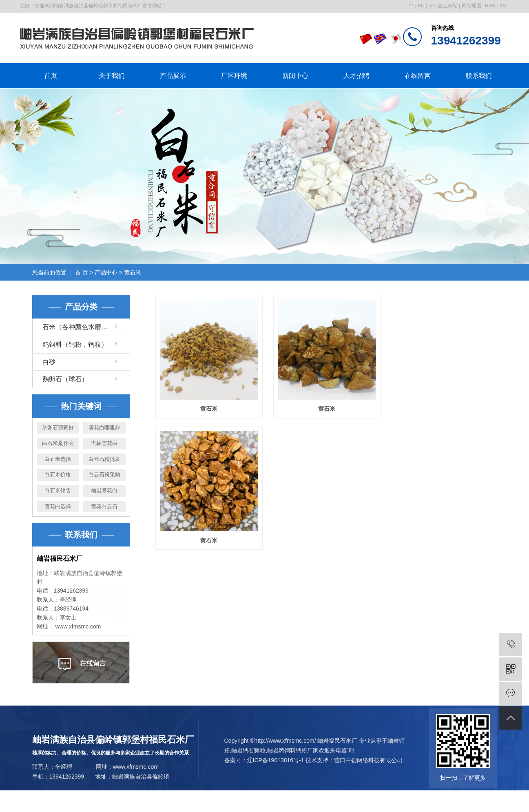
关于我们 (112, 76)
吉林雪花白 (104, 443)
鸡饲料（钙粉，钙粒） (75, 344)
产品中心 (106, 272)
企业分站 (448, 6)
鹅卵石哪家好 (58, 428)
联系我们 (479, 76)
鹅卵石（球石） (65, 379)
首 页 (82, 272)
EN (421, 6)
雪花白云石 (104, 506)
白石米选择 (58, 459)
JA (431, 6)
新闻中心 (295, 76)
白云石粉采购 (104, 475)
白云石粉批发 (104, 459)
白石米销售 (58, 490)
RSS (490, 6)
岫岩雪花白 (104, 490)
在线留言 (418, 76)
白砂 (49, 362)
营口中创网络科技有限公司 (368, 760)
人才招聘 (356, 76)
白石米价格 (58, 475)
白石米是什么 (58, 443)
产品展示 (173, 76)
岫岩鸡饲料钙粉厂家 (293, 750)
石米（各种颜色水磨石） (78, 327)
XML (504, 6)
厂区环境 (234, 76)
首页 (51, 76)
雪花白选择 (58, 506)
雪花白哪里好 (104, 428)
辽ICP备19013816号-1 (276, 760)
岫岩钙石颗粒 (248, 750)
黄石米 (133, 272)
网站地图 (471, 6)
